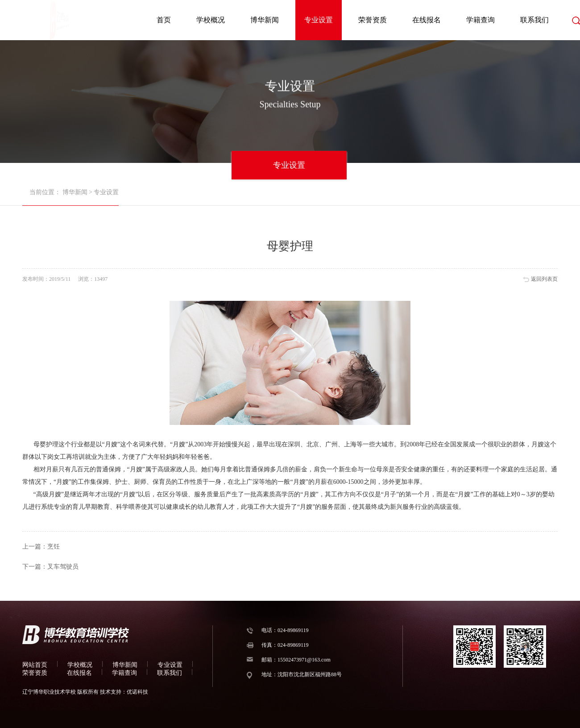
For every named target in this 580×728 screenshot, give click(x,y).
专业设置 (319, 20)
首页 (164, 20)
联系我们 (534, 20)
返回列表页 (544, 279)
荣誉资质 (373, 20)
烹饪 (54, 547)
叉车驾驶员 (63, 567)
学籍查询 (481, 20)
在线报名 (427, 20)
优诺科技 (137, 692)
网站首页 (35, 665)
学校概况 (211, 20)
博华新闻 (265, 20)
